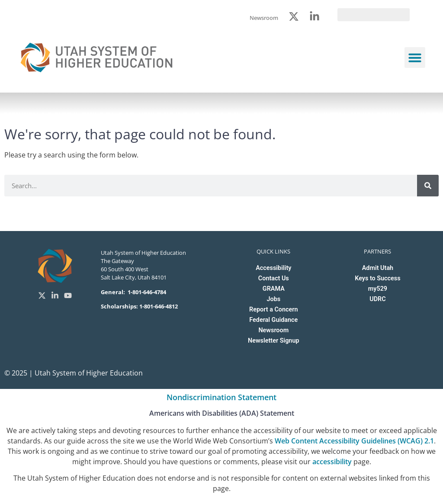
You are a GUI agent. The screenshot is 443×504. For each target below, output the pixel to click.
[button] (415, 58)
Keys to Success (377, 278)
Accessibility (273, 268)
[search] (374, 15)
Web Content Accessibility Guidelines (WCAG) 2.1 (354, 441)
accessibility (332, 462)
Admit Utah (378, 268)
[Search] (428, 186)
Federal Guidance (273, 320)
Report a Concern (273, 310)
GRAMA (274, 289)
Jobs (273, 299)
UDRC (377, 299)
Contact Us (274, 278)
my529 (378, 289)
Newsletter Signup (273, 341)
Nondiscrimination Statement (221, 397)
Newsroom (273, 330)
